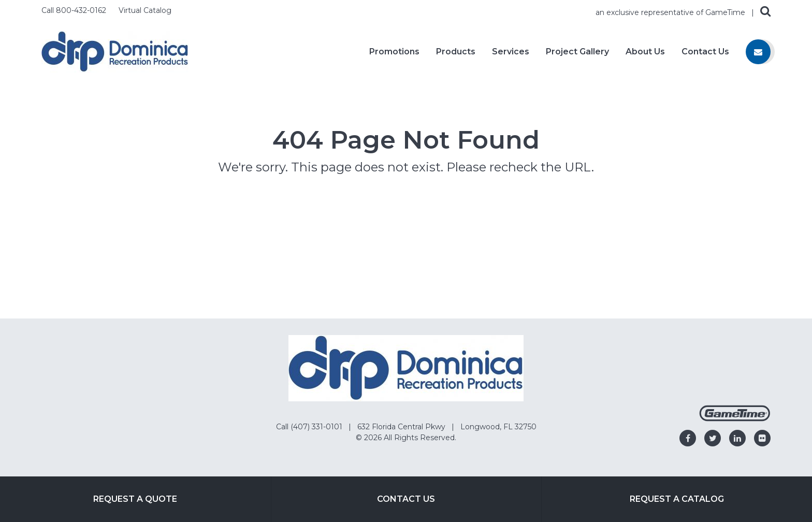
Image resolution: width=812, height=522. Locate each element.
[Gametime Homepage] (735, 419)
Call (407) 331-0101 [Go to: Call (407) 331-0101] (310, 427)
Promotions (394, 52)
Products (456, 52)
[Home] (115, 51)
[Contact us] (758, 52)
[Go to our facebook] (688, 438)
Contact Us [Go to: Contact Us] (406, 499)
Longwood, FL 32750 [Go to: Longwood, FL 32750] (498, 427)
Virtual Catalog (145, 10)
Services (511, 52)
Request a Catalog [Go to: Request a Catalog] (677, 499)
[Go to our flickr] (762, 438)
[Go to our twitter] (713, 438)
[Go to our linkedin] (737, 438)
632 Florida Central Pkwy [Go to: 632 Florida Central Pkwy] (402, 427)
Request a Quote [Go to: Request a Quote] (135, 499)
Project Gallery (577, 52)
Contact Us (705, 52)
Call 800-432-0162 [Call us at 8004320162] (75, 10)
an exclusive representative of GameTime (671, 12)
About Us (645, 52)
